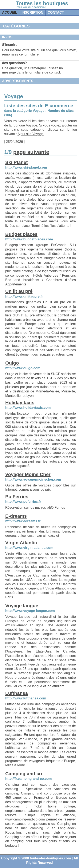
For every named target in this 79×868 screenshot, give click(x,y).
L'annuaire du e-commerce (31, 7)
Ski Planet (17, 162)
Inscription (32, 12)
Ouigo (12, 363)
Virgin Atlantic (21, 543)
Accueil (10, 12)
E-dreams (16, 516)
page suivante (31, 152)
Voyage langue (22, 606)
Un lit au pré (19, 291)
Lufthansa (17, 693)
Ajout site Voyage (31, 134)
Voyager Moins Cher (28, 474)
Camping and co (24, 774)
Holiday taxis (20, 403)
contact (56, 12)
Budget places (21, 234)
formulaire (31, 54)
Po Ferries (17, 497)
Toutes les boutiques (42, 3)
